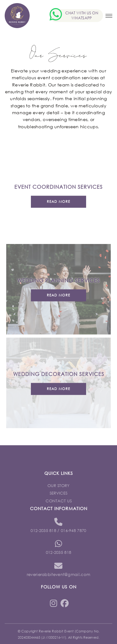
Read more (58, 202)
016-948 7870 (74, 531)
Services (58, 493)
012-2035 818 (43, 531)
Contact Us (59, 501)
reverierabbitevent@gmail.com (58, 575)
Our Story (58, 486)
